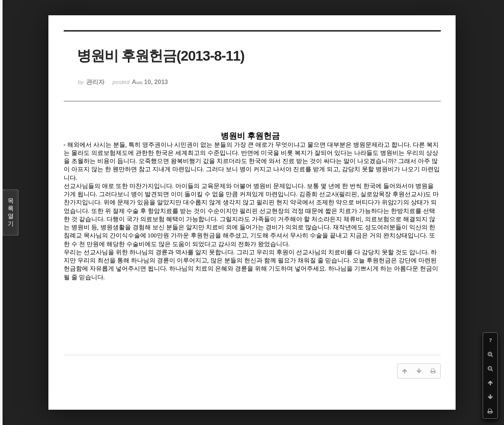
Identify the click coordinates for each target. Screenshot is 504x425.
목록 (11, 213)
